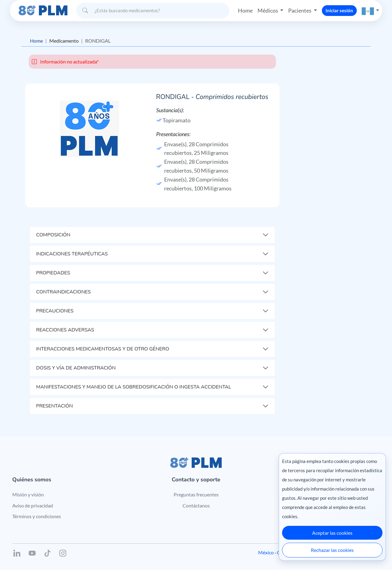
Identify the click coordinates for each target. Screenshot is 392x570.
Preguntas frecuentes (196, 494)
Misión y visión (28, 494)
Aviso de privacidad (33, 505)
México (266, 552)
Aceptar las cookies (332, 533)
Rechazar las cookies (332, 550)
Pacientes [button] (300, 10)
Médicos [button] (268, 10)
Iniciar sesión (339, 10)
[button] (371, 11)
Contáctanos (196, 505)
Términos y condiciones (37, 516)
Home (245, 10)
